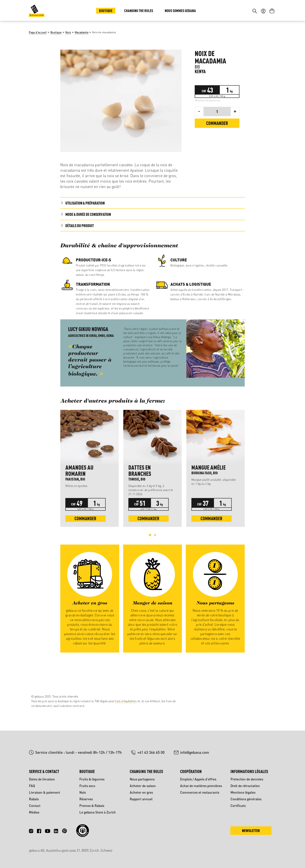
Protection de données (247, 779)
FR (270, 11)
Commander (217, 149)
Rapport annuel (141, 799)
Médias (34, 812)
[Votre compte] (263, 35)
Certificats (238, 806)
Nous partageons (142, 779)
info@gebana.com (195, 752)
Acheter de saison (143, 786)
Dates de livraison (42, 779)
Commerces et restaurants (200, 792)
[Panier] (272, 35)
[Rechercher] (255, 35)
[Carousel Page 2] (155, 561)
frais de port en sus (213, 127)
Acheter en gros (141, 792)
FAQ (32, 786)
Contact (35, 806)
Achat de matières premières (201, 786)
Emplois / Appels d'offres (198, 779)
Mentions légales (243, 792)
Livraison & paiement (45, 792)
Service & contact (44, 771)
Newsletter (251, 831)
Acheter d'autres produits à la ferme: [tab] (112, 427)
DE (262, 11)
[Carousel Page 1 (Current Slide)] (150, 561)
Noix (83, 792)
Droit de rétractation (245, 786)
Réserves (86, 799)
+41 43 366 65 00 (151, 752)
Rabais (34, 799)
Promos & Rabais (92, 806)
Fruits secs (87, 786)
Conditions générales (246, 799)
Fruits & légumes (92, 779)
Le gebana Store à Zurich (98, 812)
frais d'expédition (126, 701)
